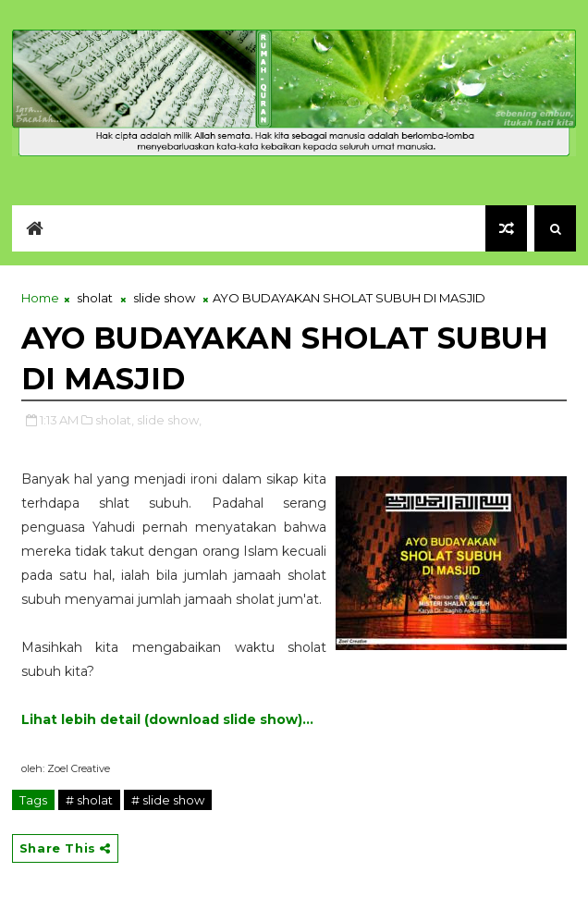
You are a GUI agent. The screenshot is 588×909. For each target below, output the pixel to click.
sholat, (115, 420)
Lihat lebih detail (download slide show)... (167, 719)
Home (40, 298)
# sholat (89, 800)
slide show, (169, 420)
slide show (164, 298)
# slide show (168, 800)
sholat (95, 298)
